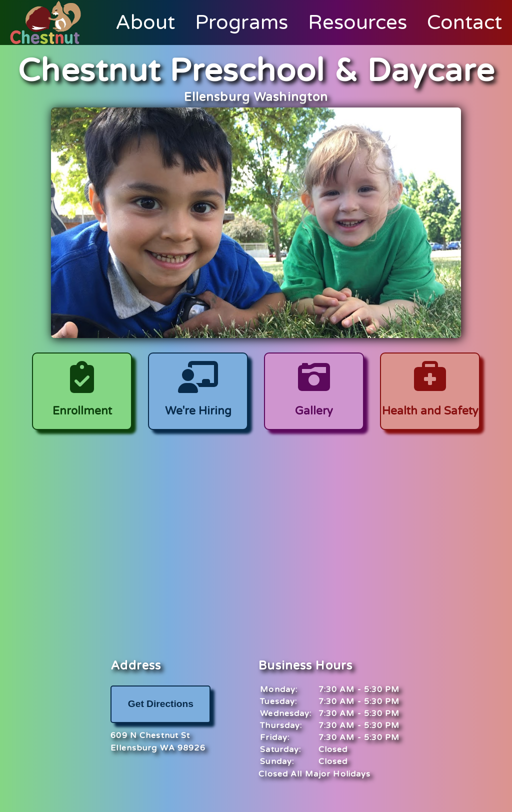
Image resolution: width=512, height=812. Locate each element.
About (145, 22)
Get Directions (161, 704)
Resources (357, 22)
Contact (464, 22)
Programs (241, 22)
